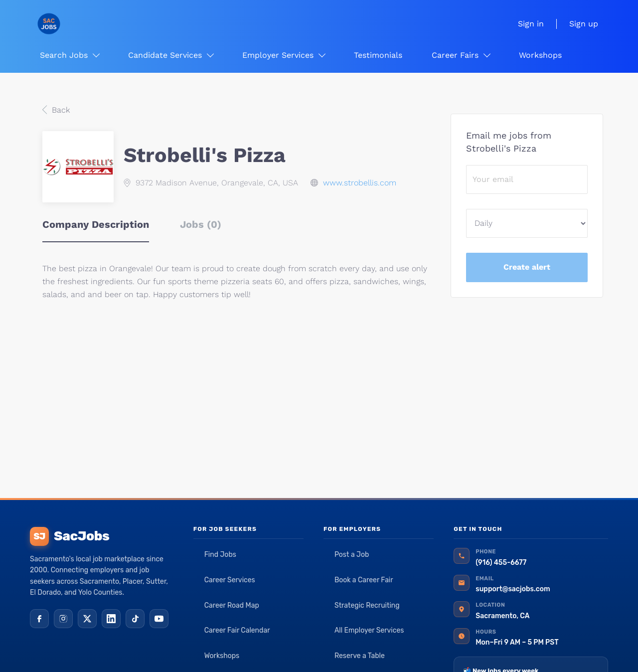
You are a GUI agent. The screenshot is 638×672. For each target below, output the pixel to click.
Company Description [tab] (96, 224)
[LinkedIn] (111, 619)
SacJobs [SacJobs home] (70, 536)
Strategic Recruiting (367, 605)
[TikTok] (135, 619)
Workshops (222, 656)
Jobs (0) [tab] (201, 224)
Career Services (230, 580)
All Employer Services (369, 630)
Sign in (531, 24)
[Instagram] (63, 619)
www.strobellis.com (360, 183)
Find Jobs (220, 555)
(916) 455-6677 (501, 563)
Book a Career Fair (364, 580)
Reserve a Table (360, 656)
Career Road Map (232, 605)
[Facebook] (39, 619)
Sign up (584, 24)
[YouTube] (159, 619)
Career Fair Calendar (237, 630)
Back (60, 110)
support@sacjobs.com (513, 589)
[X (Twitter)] (87, 619)
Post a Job (352, 555)
